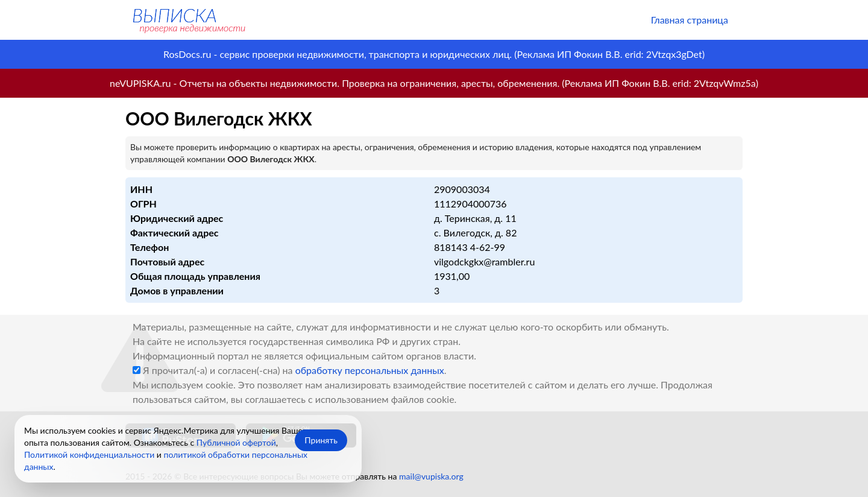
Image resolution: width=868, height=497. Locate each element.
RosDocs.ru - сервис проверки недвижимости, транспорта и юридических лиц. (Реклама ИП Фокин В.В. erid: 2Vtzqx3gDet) (434, 54)
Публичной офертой (236, 442)
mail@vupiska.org (431, 476)
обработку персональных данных (370, 370)
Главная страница (690, 20)
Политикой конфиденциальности (89, 454)
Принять (321, 440)
